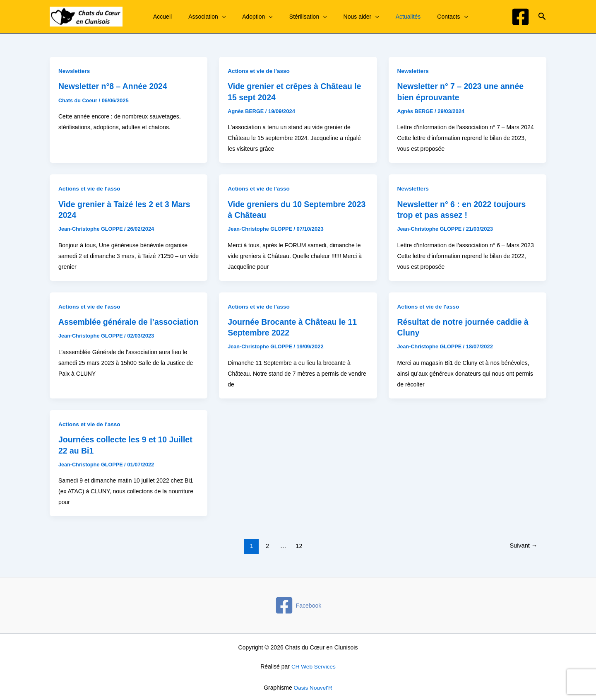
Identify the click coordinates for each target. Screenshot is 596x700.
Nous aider (344, 17)
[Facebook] (520, 17)
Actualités (386, 17)
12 (299, 545)
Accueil (165, 17)
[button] (542, 17)
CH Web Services (313, 666)
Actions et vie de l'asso (260, 71)
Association (204, 17)
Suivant (523, 545)
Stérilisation (296, 17)
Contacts (425, 17)
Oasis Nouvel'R (313, 686)
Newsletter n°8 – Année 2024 (114, 86)
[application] (219, 17)
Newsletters (75, 71)
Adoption (250, 17)
